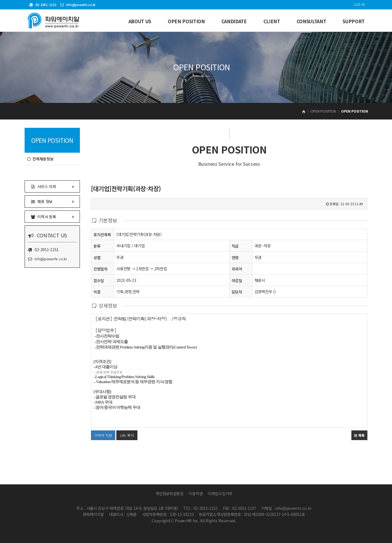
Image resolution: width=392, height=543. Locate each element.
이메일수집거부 (220, 493)
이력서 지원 (101, 434)
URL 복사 (127, 435)
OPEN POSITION (186, 21)
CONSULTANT (311, 21)
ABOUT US (140, 21)
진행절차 (100, 269)
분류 (97, 246)
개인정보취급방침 (169, 493)
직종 (97, 292)
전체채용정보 (40, 159)
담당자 (237, 292)
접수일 (99, 280)
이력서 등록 (52, 216)
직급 (235, 246)
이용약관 (196, 493)
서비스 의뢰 (52, 186)
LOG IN (359, 4)
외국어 (237, 269)
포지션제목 (102, 234)
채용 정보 (52, 201)
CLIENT (272, 21)
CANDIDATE (234, 21)
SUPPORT (354, 21)
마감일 (237, 280)
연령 (235, 258)
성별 (97, 257)
